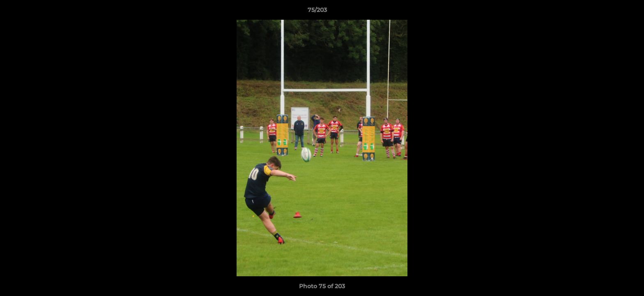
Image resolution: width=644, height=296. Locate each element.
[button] (609, 12)
